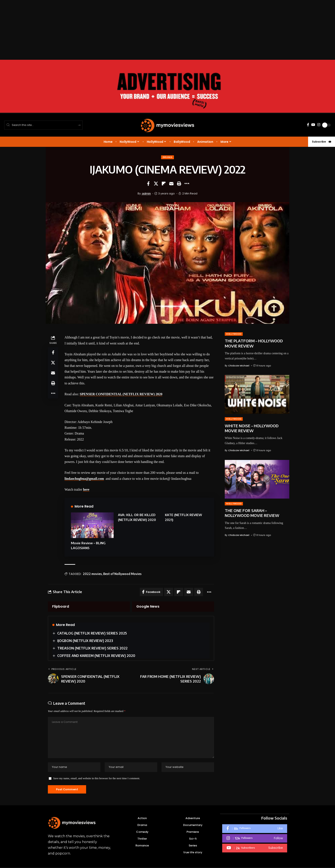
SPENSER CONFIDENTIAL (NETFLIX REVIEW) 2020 (122, 394)
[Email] (171, 184)
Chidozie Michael (239, 366)
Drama (167, 157)
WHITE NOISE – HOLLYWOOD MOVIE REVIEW (252, 428)
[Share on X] (156, 184)
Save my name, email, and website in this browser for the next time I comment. (97, 779)
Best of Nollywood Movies (122, 573)
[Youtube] (255, 849)
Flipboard (61, 606)
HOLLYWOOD (234, 334)
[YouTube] (313, 125)
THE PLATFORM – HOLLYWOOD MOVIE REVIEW (254, 343)
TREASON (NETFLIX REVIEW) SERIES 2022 (92, 648)
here (86, 489)
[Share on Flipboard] (164, 184)
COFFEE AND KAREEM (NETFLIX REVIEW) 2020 (96, 655)
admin (146, 193)
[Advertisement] (128, 30)
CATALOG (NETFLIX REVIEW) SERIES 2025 (92, 633)
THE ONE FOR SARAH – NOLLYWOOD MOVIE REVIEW (252, 513)
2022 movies (92, 573)
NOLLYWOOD (234, 504)
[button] (179, 184)
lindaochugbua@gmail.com (84, 478)
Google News (148, 606)
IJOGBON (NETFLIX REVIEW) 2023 (85, 640)
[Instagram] (319, 125)
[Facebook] (308, 125)
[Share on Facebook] (148, 184)
